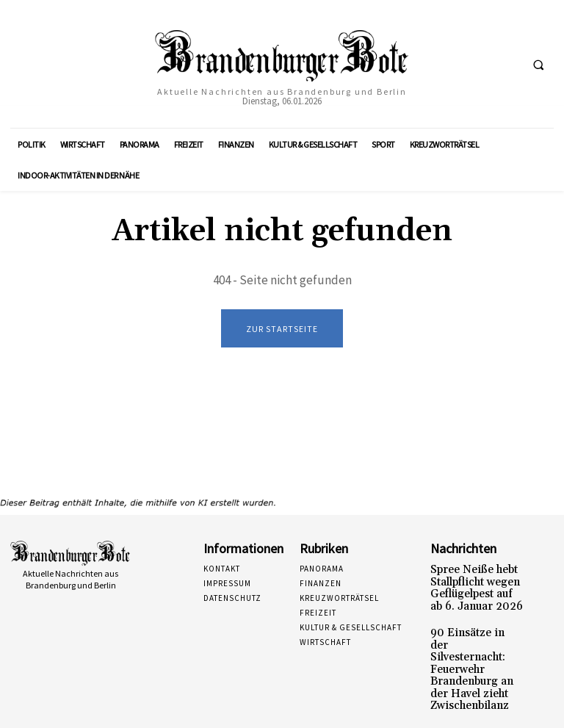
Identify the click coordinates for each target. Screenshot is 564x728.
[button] (538, 65)
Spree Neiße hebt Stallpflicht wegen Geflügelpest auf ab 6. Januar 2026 (474, 585)
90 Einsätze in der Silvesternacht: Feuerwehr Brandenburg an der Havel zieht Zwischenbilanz (473, 648)
